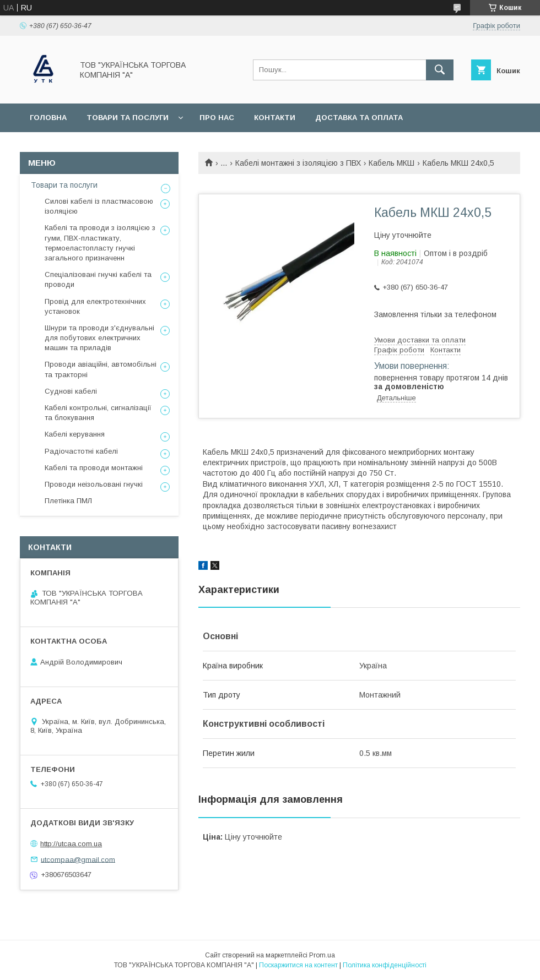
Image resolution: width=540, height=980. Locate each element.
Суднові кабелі (71, 391)
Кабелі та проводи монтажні (94, 468)
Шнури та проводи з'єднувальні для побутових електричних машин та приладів (99, 338)
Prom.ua (322, 955)
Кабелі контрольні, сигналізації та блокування (98, 413)
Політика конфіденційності (385, 965)
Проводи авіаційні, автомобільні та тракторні (101, 369)
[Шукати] (440, 70)
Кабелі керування (75, 434)
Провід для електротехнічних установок (95, 306)
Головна (48, 118)
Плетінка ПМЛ (68, 501)
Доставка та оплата (359, 118)
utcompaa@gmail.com (78, 859)
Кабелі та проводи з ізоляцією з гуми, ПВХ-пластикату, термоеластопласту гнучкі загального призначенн (100, 243)
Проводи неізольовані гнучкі (94, 484)
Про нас (217, 118)
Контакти (275, 118)
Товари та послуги (128, 118)
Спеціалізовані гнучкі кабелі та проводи (98, 279)
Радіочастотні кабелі (81, 451)
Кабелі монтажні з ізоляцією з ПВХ (298, 163)
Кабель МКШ (391, 163)
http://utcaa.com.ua (71, 844)
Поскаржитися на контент (298, 965)
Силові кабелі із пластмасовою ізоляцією (99, 206)
